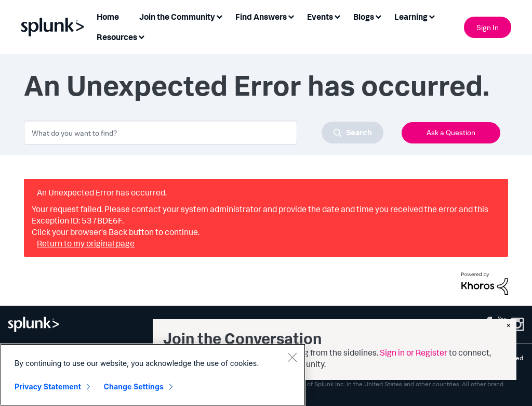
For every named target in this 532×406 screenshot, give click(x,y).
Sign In (488, 27)
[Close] (292, 357)
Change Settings (134, 387)
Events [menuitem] (320, 17)
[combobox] (204, 133)
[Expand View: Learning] (432, 16)
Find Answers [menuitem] (261, 17)
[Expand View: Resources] (141, 36)
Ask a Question (451, 132)
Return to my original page (86, 243)
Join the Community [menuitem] (177, 17)
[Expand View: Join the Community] (219, 16)
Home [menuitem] (108, 17)
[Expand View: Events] (337, 16)
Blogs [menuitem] (364, 17)
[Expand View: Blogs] (378, 16)
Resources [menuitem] (117, 37)
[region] (153, 375)
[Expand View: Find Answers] (291, 16)
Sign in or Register (414, 352)
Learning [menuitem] (411, 17)
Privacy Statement (48, 387)
